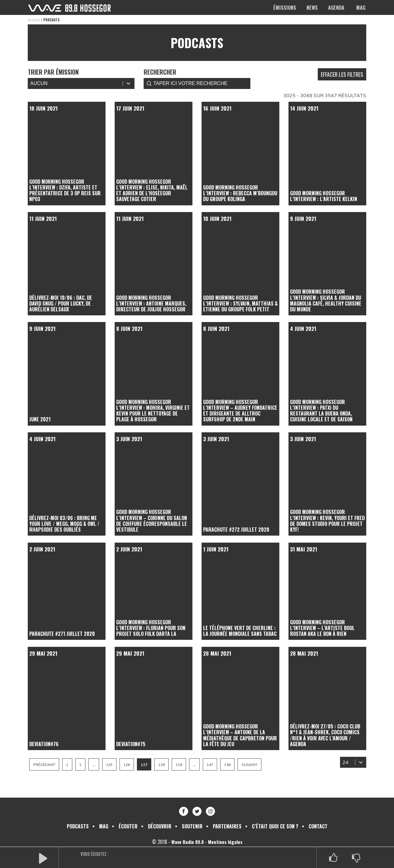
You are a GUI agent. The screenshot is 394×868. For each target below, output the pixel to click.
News (312, 8)
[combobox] (347, 762)
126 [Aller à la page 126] (130, 765)
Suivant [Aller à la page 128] (259, 765)
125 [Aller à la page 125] (112, 765)
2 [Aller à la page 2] (82, 765)
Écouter (128, 826)
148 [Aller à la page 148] (236, 765)
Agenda (336, 8)
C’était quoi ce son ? (275, 826)
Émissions (285, 8)
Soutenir (192, 826)
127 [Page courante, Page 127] (149, 765)
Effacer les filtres (342, 74)
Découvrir (160, 826)
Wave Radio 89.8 (187, 842)
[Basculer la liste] (361, 762)
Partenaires (227, 826)
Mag (361, 8)
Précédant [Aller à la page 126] (45, 765)
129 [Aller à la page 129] (185, 765)
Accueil (34, 20)
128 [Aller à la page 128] (167, 765)
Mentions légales (226, 842)
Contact (318, 826)
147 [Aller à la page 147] (217, 765)
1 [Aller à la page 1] (69, 765)
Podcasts (78, 826)
